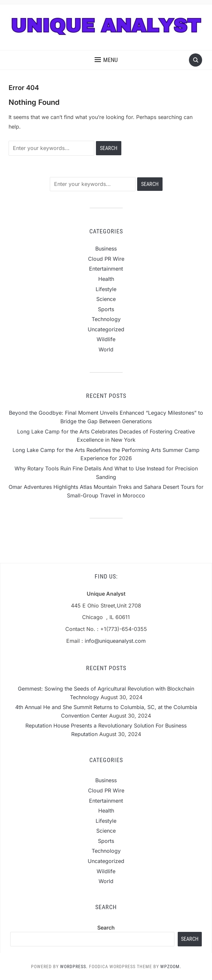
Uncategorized (106, 329)
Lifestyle (106, 289)
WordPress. (74, 966)
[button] (106, 60)
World (106, 349)
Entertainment (106, 269)
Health (106, 279)
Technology (106, 319)
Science (106, 299)
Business (106, 249)
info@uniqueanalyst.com (115, 641)
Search (106, 928)
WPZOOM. (171, 966)
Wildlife (106, 339)
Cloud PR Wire (106, 259)
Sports (106, 309)
